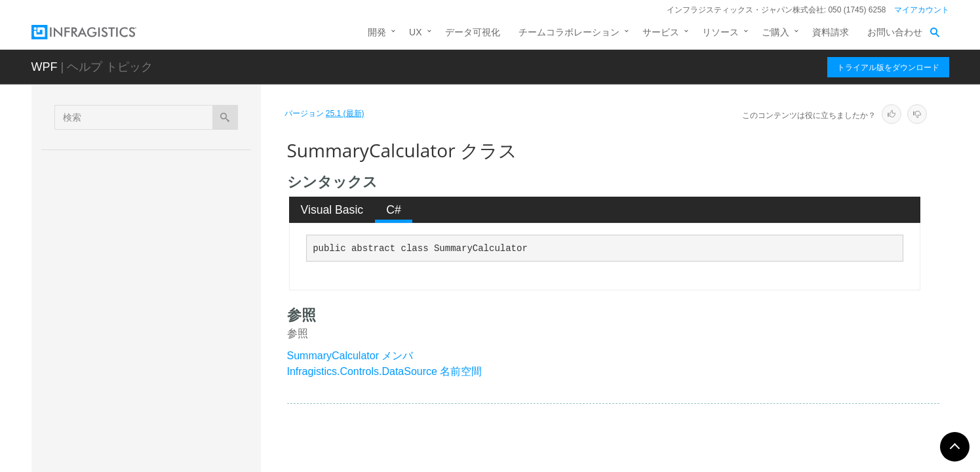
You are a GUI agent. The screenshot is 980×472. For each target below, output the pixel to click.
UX (415, 32)
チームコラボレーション (569, 32)
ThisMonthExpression (149, 413)
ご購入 (775, 32)
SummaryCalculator (148, 321)
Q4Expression (134, 275)
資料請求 (831, 32)
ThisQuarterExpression (152, 436)
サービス (661, 32)
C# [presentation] (394, 210)
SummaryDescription (147, 344)
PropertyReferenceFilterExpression (176, 160)
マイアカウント (922, 10)
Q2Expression (134, 229)
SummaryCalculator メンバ (350, 356)
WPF (45, 67)
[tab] (332, 210)
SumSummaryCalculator (155, 390)
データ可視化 (473, 32)
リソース (720, 32)
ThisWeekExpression (148, 459)
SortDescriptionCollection (156, 298)
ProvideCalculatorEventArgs (162, 183)
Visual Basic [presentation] (332, 210)
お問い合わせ (895, 32)
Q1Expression (134, 206)
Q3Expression (134, 252)
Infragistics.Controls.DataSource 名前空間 (385, 371)
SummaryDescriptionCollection (167, 367)
